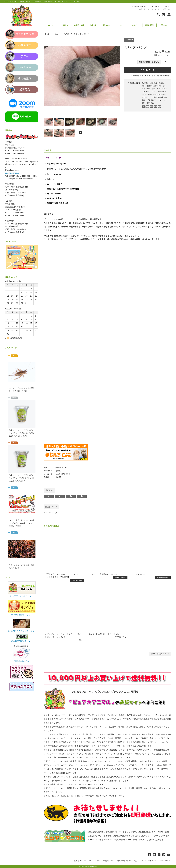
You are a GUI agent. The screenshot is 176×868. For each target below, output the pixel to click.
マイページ (121, 25)
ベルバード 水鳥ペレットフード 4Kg (104, 634)
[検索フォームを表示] (159, 14)
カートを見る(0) (153, 76)
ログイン (135, 25)
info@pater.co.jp (12, 173)
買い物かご (107, 25)
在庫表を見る (138, 76)
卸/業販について (109, 861)
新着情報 (93, 25)
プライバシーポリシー (148, 861)
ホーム (51, 25)
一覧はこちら (160, 654)
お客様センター (80, 861)
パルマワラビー (138, 574)
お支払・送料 (79, 25)
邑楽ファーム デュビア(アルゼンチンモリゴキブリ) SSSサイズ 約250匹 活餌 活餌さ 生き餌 (21, 433)
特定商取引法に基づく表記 (127, 861)
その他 (66, 34)
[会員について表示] (168, 14)
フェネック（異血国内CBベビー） (103, 574)
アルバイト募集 (94, 861)
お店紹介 (65, 25)
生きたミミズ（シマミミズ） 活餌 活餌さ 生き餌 (22, 567)
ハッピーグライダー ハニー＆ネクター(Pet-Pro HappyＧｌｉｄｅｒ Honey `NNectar (22, 523)
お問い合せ (164, 25)
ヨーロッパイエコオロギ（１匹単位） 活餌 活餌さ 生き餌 (21, 390)
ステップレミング (50, 513)
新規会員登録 (149, 25)
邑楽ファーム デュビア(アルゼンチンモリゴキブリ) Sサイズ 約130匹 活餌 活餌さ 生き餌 (22, 478)
